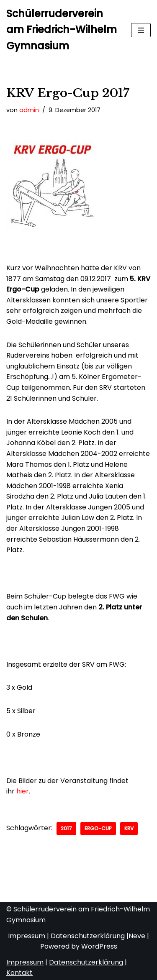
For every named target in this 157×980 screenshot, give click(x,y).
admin (29, 110)
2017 (66, 828)
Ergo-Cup (98, 828)
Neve (137, 936)
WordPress (99, 946)
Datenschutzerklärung (88, 936)
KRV (129, 828)
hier (23, 791)
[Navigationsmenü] (141, 30)
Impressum (27, 936)
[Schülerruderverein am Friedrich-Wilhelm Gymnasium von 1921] (62, 30)
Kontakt (19, 973)
